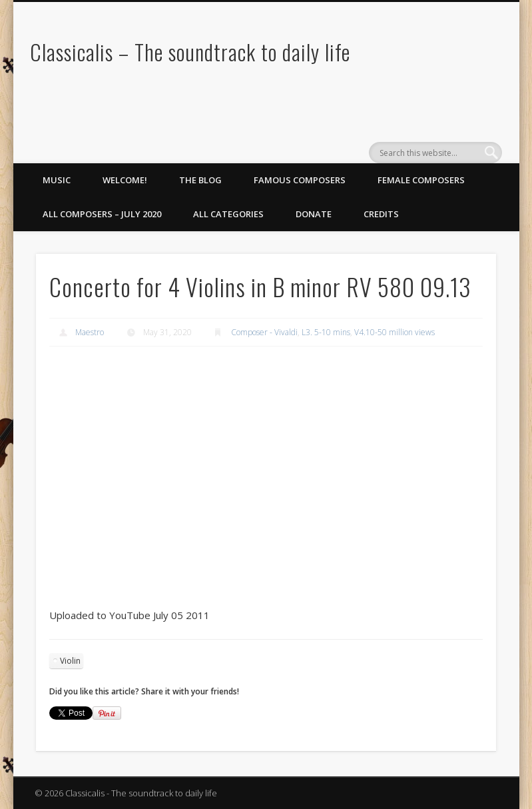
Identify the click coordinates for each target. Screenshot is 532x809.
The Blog (200, 180)
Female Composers (421, 180)
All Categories (228, 214)
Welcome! (125, 180)
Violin (70, 661)
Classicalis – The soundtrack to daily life (190, 52)
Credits (381, 214)
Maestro (90, 332)
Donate (314, 214)
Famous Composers (300, 180)
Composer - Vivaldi (264, 332)
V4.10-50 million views (395, 332)
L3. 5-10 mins (326, 332)
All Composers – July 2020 (102, 214)
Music (57, 180)
